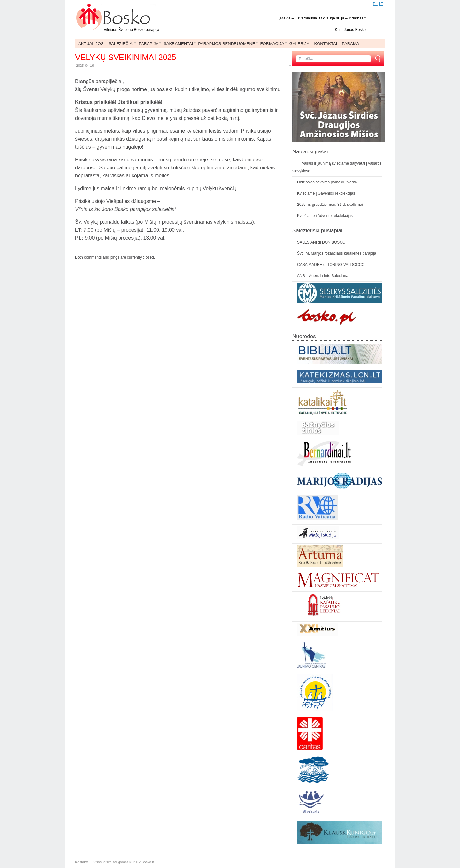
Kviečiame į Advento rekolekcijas (325, 216)
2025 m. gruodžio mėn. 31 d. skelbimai (330, 205)
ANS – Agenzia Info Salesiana (323, 276)
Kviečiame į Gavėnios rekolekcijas (326, 193)
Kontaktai (84, 862)
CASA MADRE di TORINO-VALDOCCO (331, 265)
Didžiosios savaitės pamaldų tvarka (327, 182)
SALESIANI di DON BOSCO (321, 242)
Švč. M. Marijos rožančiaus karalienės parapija (337, 253)
